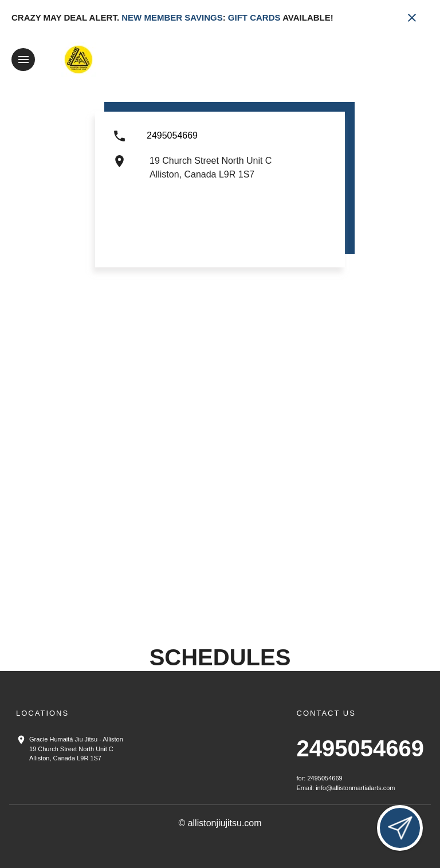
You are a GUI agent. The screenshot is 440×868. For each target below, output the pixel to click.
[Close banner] (412, 18)
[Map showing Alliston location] (220, 482)
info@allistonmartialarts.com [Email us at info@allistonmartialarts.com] (355, 787)
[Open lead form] (400, 828)
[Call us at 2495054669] (172, 141)
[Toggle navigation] (23, 60)
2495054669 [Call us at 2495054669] (360, 748)
